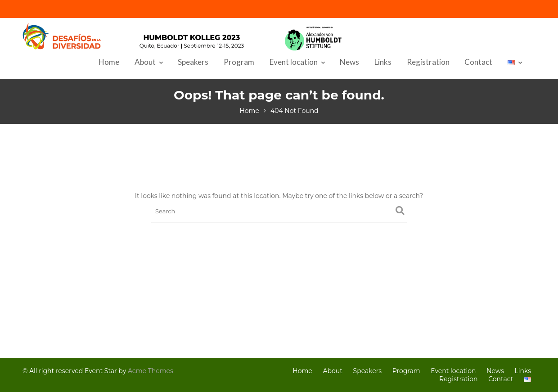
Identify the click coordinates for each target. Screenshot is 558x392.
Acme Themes (151, 371)
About (145, 62)
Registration (428, 62)
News (349, 62)
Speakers (193, 62)
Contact (478, 62)
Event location (294, 62)
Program (239, 62)
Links (383, 62)
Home (109, 62)
